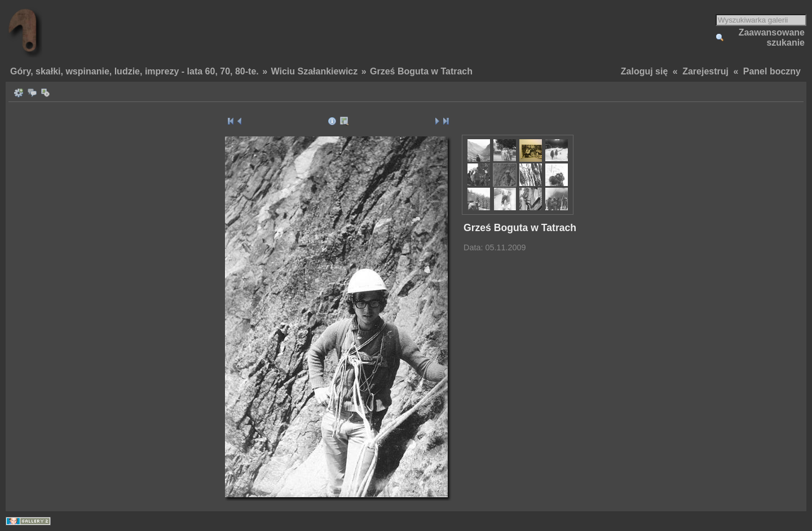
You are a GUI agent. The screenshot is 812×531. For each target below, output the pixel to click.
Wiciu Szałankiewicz (315, 71)
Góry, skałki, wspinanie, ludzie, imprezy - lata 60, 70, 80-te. (134, 71)
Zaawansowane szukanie (772, 37)
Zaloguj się (645, 71)
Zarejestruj (705, 71)
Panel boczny (772, 71)
